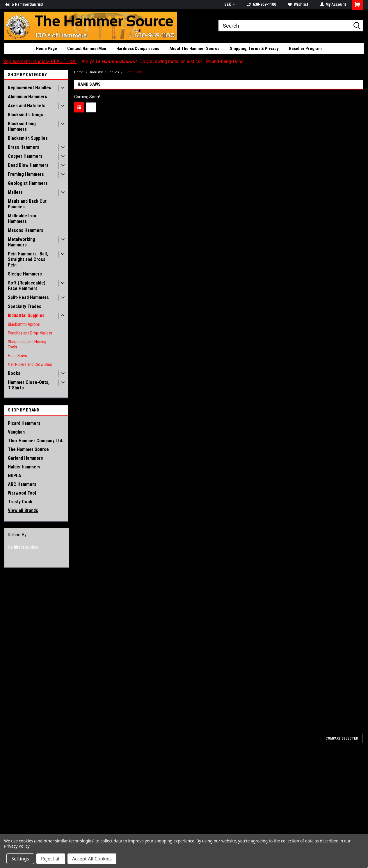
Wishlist (298, 4)
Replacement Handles (30, 88)
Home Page (47, 49)
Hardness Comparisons (138, 49)
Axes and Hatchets (27, 106)
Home (79, 72)
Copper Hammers (25, 156)
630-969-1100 (261, 4)
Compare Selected (342, 738)
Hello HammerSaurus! (24, 4)
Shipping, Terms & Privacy (254, 49)
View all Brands (23, 510)
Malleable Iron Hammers (22, 219)
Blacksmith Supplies (28, 138)
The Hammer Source (28, 449)
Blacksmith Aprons (24, 324)
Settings (20, 859)
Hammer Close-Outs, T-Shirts (29, 385)
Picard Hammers (24, 423)
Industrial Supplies (26, 315)
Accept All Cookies (92, 859)
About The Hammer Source (194, 49)
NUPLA (15, 476)
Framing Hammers (26, 174)
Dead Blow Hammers (28, 165)
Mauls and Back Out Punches (27, 204)
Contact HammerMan (87, 49)
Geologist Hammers (28, 183)
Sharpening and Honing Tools (27, 344)
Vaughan (16, 432)
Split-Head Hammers (28, 297)
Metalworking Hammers (22, 242)
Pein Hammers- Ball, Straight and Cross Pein (28, 259)
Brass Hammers (24, 147)
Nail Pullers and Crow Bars (30, 364)
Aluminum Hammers (27, 97)
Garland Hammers (25, 458)
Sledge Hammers (25, 274)
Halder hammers (24, 467)
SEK (229, 4)
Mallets (15, 192)
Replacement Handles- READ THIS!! (40, 61)
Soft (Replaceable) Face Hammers (27, 286)
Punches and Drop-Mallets (30, 333)
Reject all (51, 859)
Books (14, 373)
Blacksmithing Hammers (22, 126)
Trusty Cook (20, 502)
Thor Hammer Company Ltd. (35, 441)
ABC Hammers (22, 484)
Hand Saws (17, 356)
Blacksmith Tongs (25, 115)
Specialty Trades (25, 306)
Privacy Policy (17, 846)
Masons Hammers (26, 230)
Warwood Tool (22, 493)
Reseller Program (305, 49)
